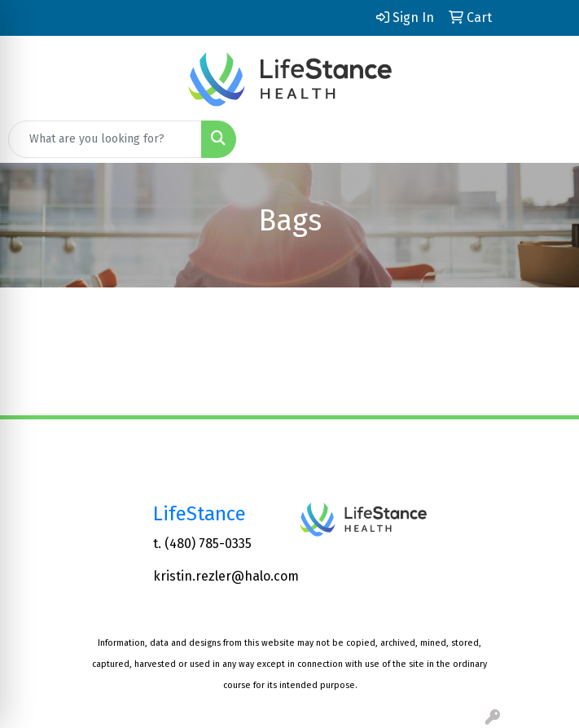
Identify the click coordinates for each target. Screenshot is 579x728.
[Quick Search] (105, 139)
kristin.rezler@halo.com (226, 576)
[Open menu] (546, 139)
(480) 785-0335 (208, 544)
